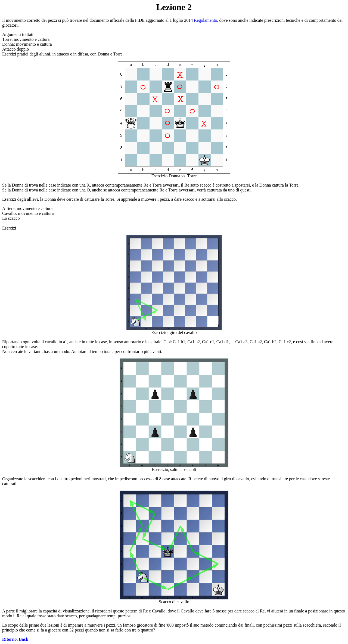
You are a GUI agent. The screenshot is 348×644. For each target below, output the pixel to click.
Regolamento (205, 20)
